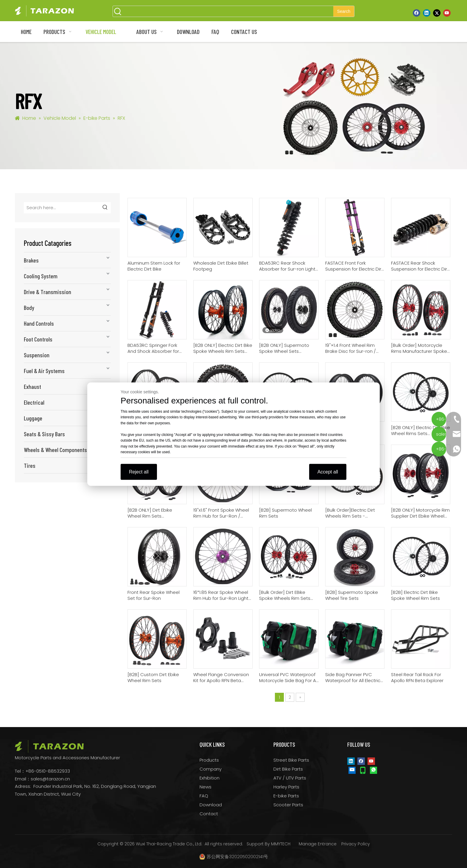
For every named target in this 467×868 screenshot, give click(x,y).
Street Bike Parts (291, 760)
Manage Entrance (318, 844)
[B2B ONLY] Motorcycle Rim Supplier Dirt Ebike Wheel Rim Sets (420, 513)
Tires (30, 465)
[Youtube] (447, 13)
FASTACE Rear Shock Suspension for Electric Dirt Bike (420, 266)
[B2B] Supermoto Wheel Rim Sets (285, 513)
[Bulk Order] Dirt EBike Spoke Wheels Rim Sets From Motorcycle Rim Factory (285, 595)
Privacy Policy (356, 844)
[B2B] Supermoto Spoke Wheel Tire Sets (352, 595)
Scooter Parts (288, 805)
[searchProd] (228, 11)
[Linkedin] (427, 13)
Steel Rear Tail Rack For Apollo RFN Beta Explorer (417, 678)
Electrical (34, 402)
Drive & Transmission (48, 292)
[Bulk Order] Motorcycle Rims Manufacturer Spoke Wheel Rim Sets (419, 348)
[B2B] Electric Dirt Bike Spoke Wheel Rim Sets (415, 595)
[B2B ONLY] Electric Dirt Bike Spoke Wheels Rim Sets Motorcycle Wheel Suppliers (223, 348)
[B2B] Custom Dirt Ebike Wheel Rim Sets (153, 678)
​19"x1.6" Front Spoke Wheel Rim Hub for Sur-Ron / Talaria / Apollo (221, 513)
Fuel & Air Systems (44, 371)
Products (209, 760)
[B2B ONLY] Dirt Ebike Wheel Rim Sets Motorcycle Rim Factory (153, 513)
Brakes (31, 260)
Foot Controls (38, 339)
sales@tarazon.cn (50, 779)
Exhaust (32, 386)
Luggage (33, 418)
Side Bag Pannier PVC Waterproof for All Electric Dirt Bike (353, 678)
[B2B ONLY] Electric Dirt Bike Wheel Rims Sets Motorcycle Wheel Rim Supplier (421, 431)
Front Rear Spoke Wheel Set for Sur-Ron (154, 595)
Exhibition (210, 778)
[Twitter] (437, 13)
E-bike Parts (286, 796)
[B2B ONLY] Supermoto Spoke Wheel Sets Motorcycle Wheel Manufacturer (284, 348)
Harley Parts (286, 787)
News (206, 787)
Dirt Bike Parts (288, 769)
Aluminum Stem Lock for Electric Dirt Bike (154, 266)
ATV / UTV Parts (290, 778)
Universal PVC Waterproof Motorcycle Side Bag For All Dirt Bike (288, 678)
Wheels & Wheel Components (55, 450)
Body (29, 308)
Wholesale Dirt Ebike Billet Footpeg (221, 266)
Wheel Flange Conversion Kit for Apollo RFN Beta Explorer (221, 678)
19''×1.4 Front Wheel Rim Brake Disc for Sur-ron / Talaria (351, 348)
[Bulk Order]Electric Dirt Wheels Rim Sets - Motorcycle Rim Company (354, 513)
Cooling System (41, 276)
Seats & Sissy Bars (44, 434)
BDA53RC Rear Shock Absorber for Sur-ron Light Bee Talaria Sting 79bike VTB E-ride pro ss (287, 266)
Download (211, 805)
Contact (209, 814)
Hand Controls (39, 323)
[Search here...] (62, 208)
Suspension (37, 355)
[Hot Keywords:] (344, 11)
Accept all (328, 472)
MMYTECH (281, 844)
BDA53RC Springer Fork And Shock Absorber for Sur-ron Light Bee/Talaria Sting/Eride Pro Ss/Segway (156, 348)
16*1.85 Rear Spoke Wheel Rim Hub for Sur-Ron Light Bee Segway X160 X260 (221, 595)
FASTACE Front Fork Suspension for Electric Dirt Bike (354, 266)
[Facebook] (417, 13)
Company (211, 769)
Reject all (139, 472)
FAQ (204, 796)
